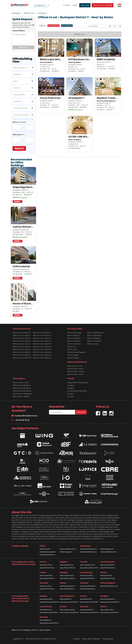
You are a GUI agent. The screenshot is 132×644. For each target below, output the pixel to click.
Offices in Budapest (74, 338)
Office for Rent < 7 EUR (75, 366)
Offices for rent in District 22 (42, 355)
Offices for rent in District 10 (22, 358)
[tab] (42, 26)
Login (75, 5)
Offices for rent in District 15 (42, 344)
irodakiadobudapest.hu (48, 552)
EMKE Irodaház (106, 59)
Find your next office (103, 5)
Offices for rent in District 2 (22, 335)
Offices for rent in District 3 (22, 338)
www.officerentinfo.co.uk (109, 586)
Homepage (16, 13)
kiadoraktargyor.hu (107, 549)
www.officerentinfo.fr (47, 578)
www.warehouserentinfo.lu (49, 612)
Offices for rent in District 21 (42, 352)
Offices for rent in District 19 (42, 349)
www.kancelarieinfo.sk (88, 586)
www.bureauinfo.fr (46, 575)
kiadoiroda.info (45, 549)
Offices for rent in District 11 (42, 333)
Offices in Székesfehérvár (95, 333)
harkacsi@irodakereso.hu (25, 416)
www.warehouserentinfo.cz (69, 602)
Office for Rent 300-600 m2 (22, 388)
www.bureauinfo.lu (87, 575)
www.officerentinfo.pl (108, 578)
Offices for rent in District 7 (22, 349)
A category (71, 385)
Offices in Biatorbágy (74, 333)
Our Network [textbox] (40, 5)
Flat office (70, 396)
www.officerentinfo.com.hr (89, 568)
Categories (18, 101)
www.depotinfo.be (46, 599)
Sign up (85, 5)
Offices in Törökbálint (94, 341)
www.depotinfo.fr (86, 599)
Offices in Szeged (73, 358)
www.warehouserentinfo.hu (110, 602)
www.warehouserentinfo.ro (90, 612)
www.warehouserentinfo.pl (69, 612)
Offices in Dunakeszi (74, 344)
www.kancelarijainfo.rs (68, 586)
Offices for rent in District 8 (22, 352)
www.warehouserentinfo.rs (110, 612)
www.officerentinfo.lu (87, 578)
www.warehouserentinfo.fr (89, 602)
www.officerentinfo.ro (47, 589)
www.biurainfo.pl (106, 575)
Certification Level (21, 108)
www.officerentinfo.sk (88, 589)
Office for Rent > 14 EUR (75, 374)
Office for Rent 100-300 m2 (22, 385)
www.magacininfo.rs (107, 610)
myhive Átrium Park (23, 227)
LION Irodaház (21, 266)
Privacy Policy (108, 639)
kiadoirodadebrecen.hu (68, 549)
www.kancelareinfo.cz (108, 565)
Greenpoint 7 (76, 98)
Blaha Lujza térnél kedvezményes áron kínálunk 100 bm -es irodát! (51, 59)
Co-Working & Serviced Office (77, 391)
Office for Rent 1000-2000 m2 (22, 394)
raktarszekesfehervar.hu (109, 552)
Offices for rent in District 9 (22, 355)
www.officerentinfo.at (47, 568)
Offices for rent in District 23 (42, 358)
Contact (67, 5)
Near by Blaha (19, 95)
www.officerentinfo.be (67, 568)
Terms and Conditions (91, 639)
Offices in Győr (72, 349)
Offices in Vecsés (93, 344)
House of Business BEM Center (23, 304)
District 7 (17, 88)
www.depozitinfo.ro (87, 610)
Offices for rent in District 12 (42, 335)
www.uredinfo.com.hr (88, 565)
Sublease (70, 394)
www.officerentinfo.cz (108, 568)
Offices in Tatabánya (94, 338)
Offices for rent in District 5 (22, 344)
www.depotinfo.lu (46, 610)
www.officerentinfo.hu (68, 578)
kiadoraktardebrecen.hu (88, 552)
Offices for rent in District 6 (22, 347)
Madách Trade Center (108, 98)
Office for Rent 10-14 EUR (76, 371)
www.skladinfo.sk (46, 620)
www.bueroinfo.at (46, 565)
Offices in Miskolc (73, 355)
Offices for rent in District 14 (42, 341)
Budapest (42, 13)
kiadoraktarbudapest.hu (88, 549)
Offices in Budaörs (73, 335)
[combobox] (41, 5)
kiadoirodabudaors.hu (47, 555)
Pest (15, 81)
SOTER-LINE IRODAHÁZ (80, 137)
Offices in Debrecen (74, 341)
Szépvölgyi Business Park (23, 187)
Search (19, 148)
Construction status (21, 115)
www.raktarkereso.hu (108, 599)
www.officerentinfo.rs (67, 589)
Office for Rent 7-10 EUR (75, 369)
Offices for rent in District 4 (22, 341)
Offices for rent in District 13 (42, 338)
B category (71, 388)
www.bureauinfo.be (67, 565)
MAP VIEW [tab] (80, 34)
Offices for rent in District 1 (22, 333)
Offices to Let (29, 13)
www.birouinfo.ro (46, 586)
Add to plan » (23, 47)
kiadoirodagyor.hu (66, 552)
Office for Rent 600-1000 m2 (22, 391)
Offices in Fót (72, 347)
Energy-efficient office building (77, 383)
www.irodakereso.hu (67, 575)
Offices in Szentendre (94, 335)
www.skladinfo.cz (66, 599)
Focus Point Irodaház (51, 98)
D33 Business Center (80, 59)
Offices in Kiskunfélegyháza (76, 352)
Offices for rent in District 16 (42, 347)
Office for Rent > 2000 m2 (21, 396)
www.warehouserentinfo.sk (49, 623)
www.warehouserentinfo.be (49, 602)
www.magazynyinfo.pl (67, 610)
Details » (17, 201)
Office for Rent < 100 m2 (21, 383)
